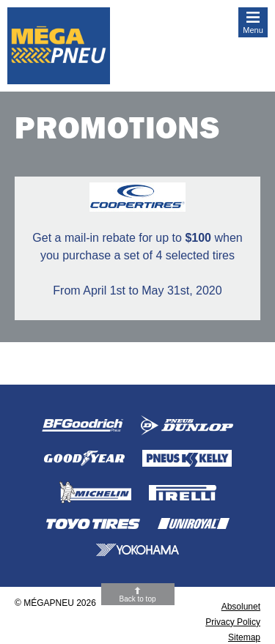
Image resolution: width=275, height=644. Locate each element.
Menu (253, 30)
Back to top (137, 599)
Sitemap (244, 637)
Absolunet (241, 607)
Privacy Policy (233, 622)
